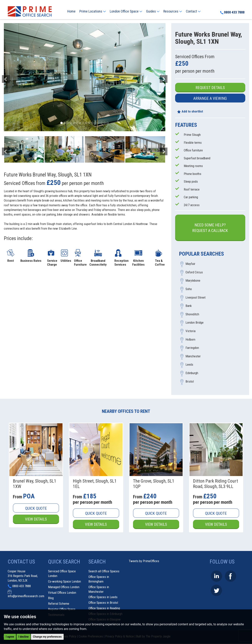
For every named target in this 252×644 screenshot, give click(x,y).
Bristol (190, 381)
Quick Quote (36, 508)
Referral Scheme (59, 604)
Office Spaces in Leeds (103, 597)
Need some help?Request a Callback (210, 228)
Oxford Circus (194, 272)
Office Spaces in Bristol (103, 603)
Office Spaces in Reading (104, 608)
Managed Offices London (64, 587)
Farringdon (192, 348)
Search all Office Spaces (104, 571)
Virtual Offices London (62, 593)
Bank (189, 306)
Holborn (190, 339)
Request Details (210, 88)
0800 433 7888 (232, 13)
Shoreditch (192, 314)
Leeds (189, 365)
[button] (16, 77)
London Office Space (126, 11)
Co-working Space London (64, 582)
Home (71, 11)
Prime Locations (93, 11)
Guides (153, 11)
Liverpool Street (195, 297)
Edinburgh (192, 373)
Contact (193, 11)
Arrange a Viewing (210, 98)
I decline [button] (24, 637)
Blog (51, 598)
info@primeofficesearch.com (26, 596)
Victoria (190, 331)
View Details (36, 519)
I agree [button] (10, 637)
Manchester (193, 356)
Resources (173, 11)
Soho (189, 289)
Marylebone (193, 281)
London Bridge (195, 323)
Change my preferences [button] (47, 637)
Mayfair (190, 264)
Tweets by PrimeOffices (144, 561)
